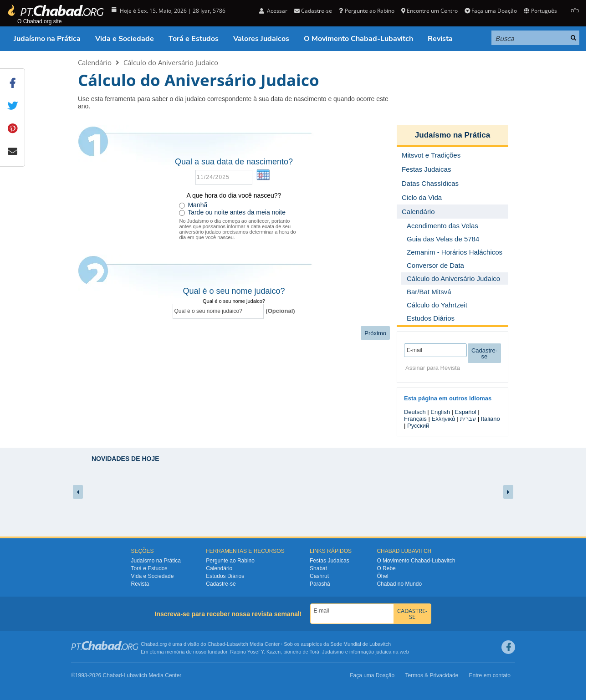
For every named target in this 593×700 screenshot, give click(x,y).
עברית (468, 419)
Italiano (491, 419)
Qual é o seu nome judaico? (234, 301)
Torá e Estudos (194, 39)
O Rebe (386, 568)
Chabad (217, 644)
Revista (440, 39)
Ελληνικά (443, 419)
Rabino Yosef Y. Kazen (255, 652)
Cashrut (319, 576)
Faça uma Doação (491, 11)
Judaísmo (333, 652)
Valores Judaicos (261, 39)
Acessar (273, 11)
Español (466, 412)
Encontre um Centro (429, 11)
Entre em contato (490, 675)
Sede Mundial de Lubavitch (360, 644)
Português (540, 11)
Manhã (197, 205)
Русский (418, 426)
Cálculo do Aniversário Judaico (171, 62)
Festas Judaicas (330, 561)
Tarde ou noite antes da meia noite (237, 212)
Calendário (95, 62)
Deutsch (415, 412)
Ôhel (382, 576)
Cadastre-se (313, 11)
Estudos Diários (225, 576)
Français (415, 419)
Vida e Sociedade (125, 39)
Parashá (320, 584)
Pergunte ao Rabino (366, 11)
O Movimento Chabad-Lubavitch (358, 39)
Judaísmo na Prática (47, 39)
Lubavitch (238, 644)
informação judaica (370, 652)
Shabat (318, 568)
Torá (314, 652)
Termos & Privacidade (432, 675)
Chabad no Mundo (399, 584)
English (440, 412)
